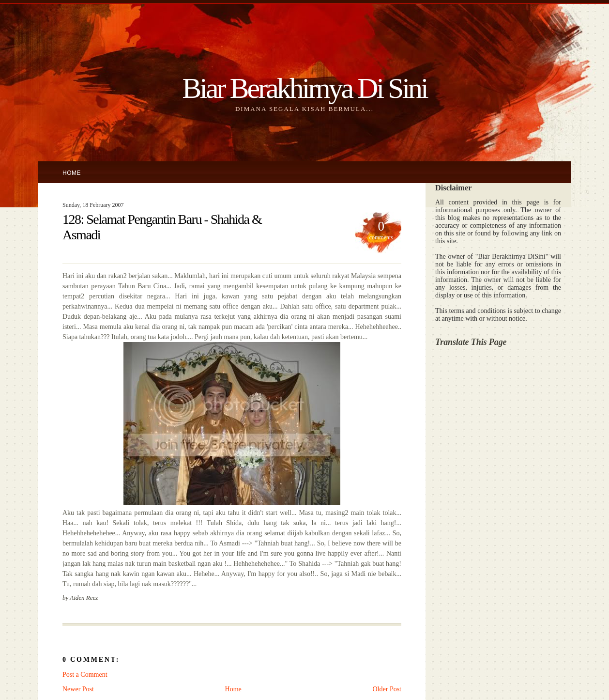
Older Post (387, 689)
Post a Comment (85, 675)
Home (72, 173)
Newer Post (78, 689)
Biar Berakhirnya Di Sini (304, 88)
